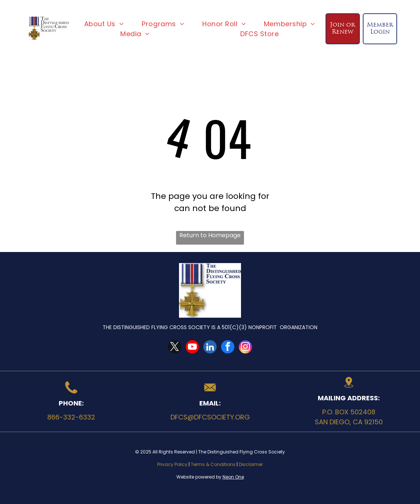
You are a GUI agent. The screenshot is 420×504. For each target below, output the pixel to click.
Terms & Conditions (213, 464)
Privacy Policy (172, 464)
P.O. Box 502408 (349, 412)
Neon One (233, 477)
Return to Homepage (210, 235)
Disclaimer (251, 464)
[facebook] (228, 348)
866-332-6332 (71, 417)
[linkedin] (210, 348)
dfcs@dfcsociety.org (210, 417)
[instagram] (245, 348)
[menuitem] (104, 24)
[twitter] (175, 348)
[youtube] (192, 348)
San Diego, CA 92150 (349, 422)
